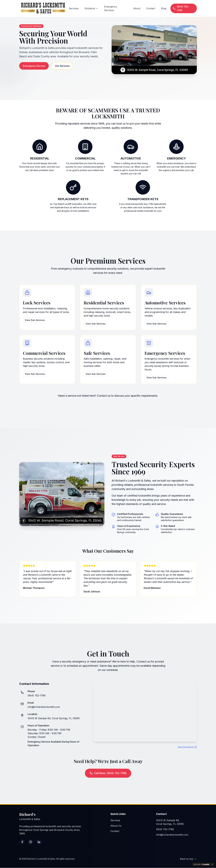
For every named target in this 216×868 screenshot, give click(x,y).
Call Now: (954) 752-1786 (108, 773)
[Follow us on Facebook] (22, 842)
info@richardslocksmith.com (44, 707)
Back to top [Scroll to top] (188, 859)
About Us (116, 826)
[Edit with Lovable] (201, 864)
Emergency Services (111, 8)
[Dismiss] (212, 864)
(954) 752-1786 (181, 8)
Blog (164, 8)
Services (74, 8)
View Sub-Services (35, 320)
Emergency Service (34, 66)
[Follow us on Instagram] (31, 842)
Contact (151, 8)
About (137, 8)
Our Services (62, 66)
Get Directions (187, 747)
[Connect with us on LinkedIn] (39, 842)
